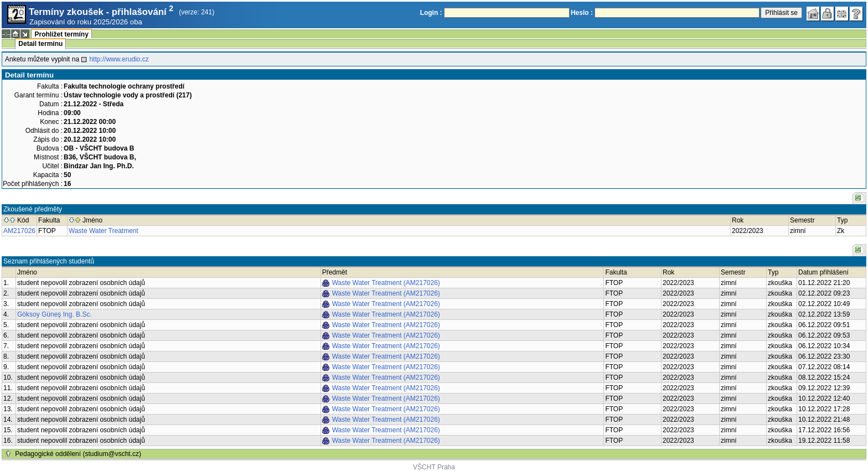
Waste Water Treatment (104, 231)
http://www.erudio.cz (119, 59)
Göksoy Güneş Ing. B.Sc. (55, 314)
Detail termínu (40, 44)
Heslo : (582, 13)
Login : (431, 13)
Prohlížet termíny (61, 34)
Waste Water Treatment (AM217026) (386, 283)
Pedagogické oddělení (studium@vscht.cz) (78, 454)
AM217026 (19, 231)
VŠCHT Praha (434, 467)
